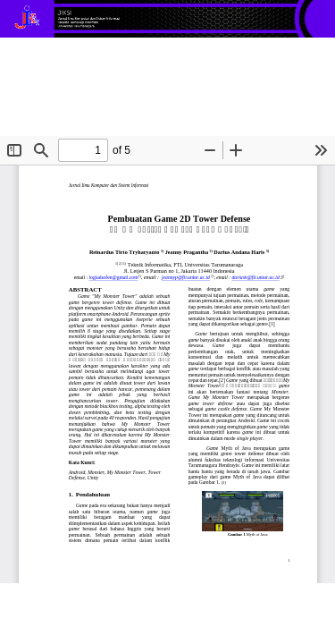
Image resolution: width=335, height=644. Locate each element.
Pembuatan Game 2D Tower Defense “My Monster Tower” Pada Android (151, 68)
